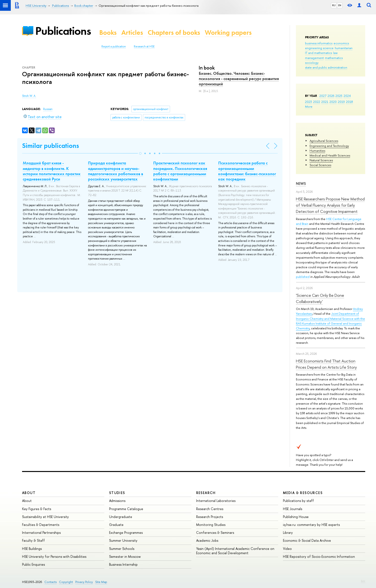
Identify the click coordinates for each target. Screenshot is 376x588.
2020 (333, 102)
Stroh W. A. (29, 96)
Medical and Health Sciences (330, 155)
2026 (331, 96)
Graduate (116, 525)
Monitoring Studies (211, 525)
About (29, 493)
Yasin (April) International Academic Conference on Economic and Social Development (235, 551)
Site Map (101, 582)
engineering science (319, 48)
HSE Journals (293, 509)
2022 (317, 102)
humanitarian (344, 48)
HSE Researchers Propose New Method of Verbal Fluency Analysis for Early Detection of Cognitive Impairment (330, 205)
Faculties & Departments (41, 525)
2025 (339, 96)
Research (206, 493)
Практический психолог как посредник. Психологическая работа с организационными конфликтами (180, 171)
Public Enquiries (33, 564)
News (301, 183)
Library (288, 533)
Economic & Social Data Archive (307, 540)
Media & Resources (303, 493)
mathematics (334, 58)
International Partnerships (41, 533)
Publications (63, 31)
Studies (117, 493)
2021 (325, 102)
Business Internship (123, 564)
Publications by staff (298, 501)
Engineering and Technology (329, 146)
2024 (347, 96)
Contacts (50, 582)
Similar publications (50, 146)
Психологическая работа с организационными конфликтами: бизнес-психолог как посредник (247, 171)
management (314, 58)
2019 (341, 102)
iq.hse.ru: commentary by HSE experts (311, 525)
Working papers (228, 32)
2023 (308, 102)
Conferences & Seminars (215, 533)
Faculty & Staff (33, 540)
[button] (140, 153)
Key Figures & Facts (37, 509)
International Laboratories (216, 501)
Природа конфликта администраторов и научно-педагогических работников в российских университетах (116, 171)
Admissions (117, 501)
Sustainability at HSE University (45, 517)
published (303, 277)
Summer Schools (122, 549)
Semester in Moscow (125, 556)
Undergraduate (121, 517)
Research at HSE (144, 47)
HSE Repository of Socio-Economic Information (319, 556)
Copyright (66, 582)
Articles (132, 32)
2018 (350, 102)
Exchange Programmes (126, 533)
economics (341, 43)
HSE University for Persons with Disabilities (54, 556)
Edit (363, 581)
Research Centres (210, 509)
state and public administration (326, 67)
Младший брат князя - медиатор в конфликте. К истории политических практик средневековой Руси (52, 171)
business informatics (319, 43)
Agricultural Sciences (324, 141)
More (309, 106)
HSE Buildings (32, 549)
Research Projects (210, 517)
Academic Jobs (207, 540)
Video (287, 549)
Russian (48, 109)
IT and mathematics (318, 53)
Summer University (123, 540)
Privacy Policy (84, 582)
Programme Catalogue (126, 509)
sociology (312, 63)
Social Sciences (320, 165)
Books (108, 32)
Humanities (317, 151)
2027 (323, 96)
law (335, 53)
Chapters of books (174, 32)
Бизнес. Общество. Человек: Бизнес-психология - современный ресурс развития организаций (239, 79)
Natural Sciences (321, 160)
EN (340, 5)
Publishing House (296, 517)
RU (334, 5)
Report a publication (114, 47)
